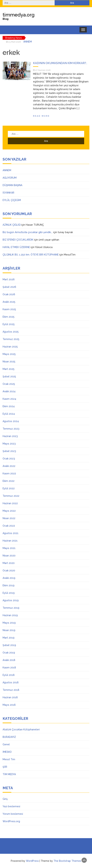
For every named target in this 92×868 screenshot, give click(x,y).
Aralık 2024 (9, 391)
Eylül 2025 (9, 324)
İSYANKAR (8, 193)
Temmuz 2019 (11, 608)
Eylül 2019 (9, 593)
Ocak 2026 (9, 294)
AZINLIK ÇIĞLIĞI (12, 225)
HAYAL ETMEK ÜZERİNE (16, 247)
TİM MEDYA (9, 774)
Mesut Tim (9, 759)
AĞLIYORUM (10, 178)
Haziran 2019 (10, 615)
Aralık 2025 (9, 302)
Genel (6, 744)
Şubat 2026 (9, 287)
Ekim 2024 (9, 406)
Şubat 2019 (9, 645)
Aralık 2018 (9, 660)
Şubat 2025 (9, 376)
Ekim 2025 (9, 317)
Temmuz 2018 (11, 690)
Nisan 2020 (9, 556)
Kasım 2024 (9, 399)
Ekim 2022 (9, 481)
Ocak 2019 (9, 653)
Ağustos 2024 (11, 421)
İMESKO (7, 752)
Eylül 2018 (9, 675)
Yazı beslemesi (11, 806)
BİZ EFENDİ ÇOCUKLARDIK (18, 240)
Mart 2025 (9, 369)
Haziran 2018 (10, 697)
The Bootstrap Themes (67, 861)
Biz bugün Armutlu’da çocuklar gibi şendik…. (28, 232)
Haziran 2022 (10, 503)
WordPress (32, 861)
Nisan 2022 (9, 518)
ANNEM (28, 42)
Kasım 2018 (9, 668)
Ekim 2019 (9, 585)
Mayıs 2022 (9, 511)
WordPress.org (11, 821)
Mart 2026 (9, 279)
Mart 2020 (9, 563)
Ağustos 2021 (11, 533)
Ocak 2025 (9, 384)
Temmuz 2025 (11, 339)
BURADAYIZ (9, 737)
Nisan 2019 (9, 630)
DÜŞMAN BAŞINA (12, 185)
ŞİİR (5, 767)
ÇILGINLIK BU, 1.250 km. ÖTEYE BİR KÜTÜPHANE (31, 255)
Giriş (5, 799)
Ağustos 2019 (11, 600)
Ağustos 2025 (11, 332)
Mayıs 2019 (9, 623)
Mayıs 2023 (9, 444)
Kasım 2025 (9, 309)
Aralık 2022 (9, 466)
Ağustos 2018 (11, 682)
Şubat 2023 (9, 451)
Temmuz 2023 (11, 429)
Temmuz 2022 (11, 496)
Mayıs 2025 (9, 354)
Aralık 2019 (9, 578)
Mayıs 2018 (9, 705)
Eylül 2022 (9, 488)
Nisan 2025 (9, 362)
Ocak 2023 (9, 459)
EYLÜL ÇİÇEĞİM (12, 200)
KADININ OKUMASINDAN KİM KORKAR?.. (60, 63)
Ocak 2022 (9, 526)
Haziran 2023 (10, 436)
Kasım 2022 (9, 473)
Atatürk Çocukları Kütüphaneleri (21, 729)
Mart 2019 (9, 638)
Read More (41, 116)
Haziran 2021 (10, 541)
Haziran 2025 (10, 347)
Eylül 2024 (9, 414)
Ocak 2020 (9, 571)
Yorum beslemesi (13, 814)
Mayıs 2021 (9, 548)
